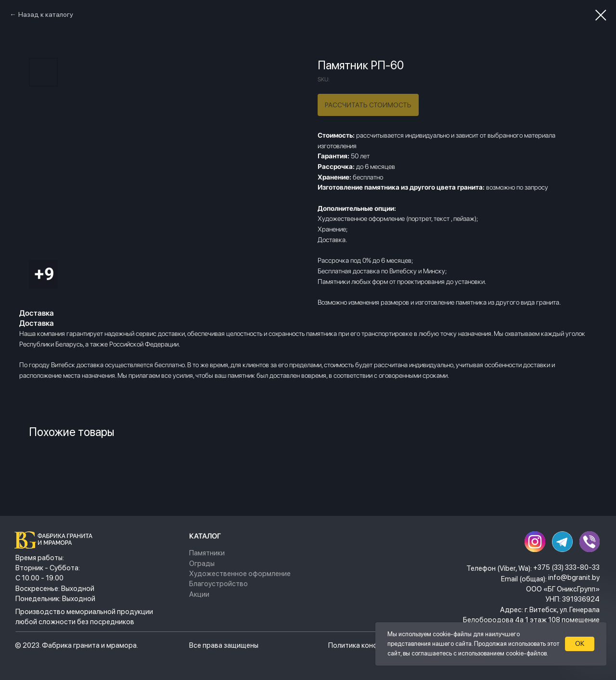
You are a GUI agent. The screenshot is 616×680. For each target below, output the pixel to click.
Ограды (202, 564)
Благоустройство (218, 584)
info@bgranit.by (574, 577)
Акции (199, 594)
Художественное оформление (240, 574)
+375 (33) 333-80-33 (566, 567)
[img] (56, 540)
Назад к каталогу (46, 14)
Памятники (207, 553)
